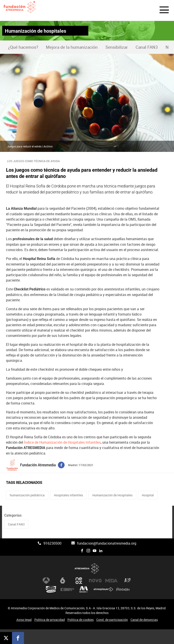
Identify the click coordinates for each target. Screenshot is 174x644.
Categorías (13, 515)
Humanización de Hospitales (112, 495)
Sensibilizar (117, 47)
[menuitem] (23, 47)
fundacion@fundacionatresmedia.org (107, 543)
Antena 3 (46, 581)
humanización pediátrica (27, 495)
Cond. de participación (112, 620)
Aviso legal (24, 620)
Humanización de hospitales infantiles (36, 32)
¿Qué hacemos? (23, 47)
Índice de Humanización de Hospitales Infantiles (62, 442)
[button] (162, 10)
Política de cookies (81, 620)
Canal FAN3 (147, 47)
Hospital (148, 495)
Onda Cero (51, 590)
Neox (79, 581)
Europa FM (67, 590)
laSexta (63, 581)
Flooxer (123, 590)
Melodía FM (84, 590)
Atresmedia (87, 569)
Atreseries (128, 581)
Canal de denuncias (144, 620)
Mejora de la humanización (72, 47)
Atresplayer (103, 590)
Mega (111, 581)
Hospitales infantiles (68, 495)
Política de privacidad (50, 620)
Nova (95, 581)
